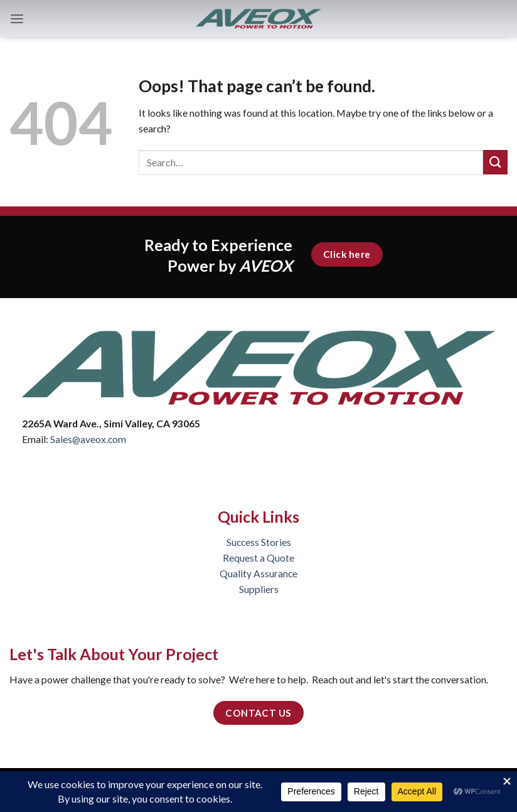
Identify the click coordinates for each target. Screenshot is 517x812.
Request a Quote (258, 558)
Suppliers (259, 589)
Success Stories (259, 542)
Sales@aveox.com (88, 439)
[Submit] (495, 162)
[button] (17, 19)
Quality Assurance (258, 574)
